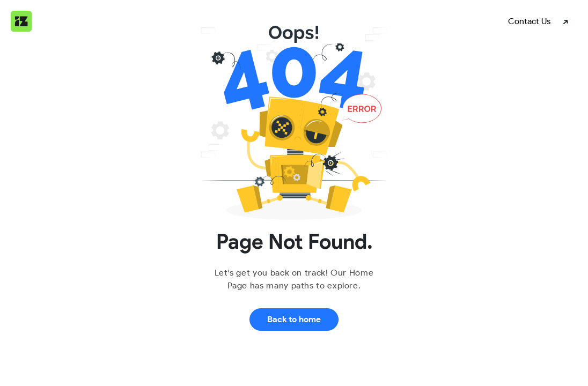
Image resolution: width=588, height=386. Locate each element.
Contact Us (529, 21)
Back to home (294, 319)
